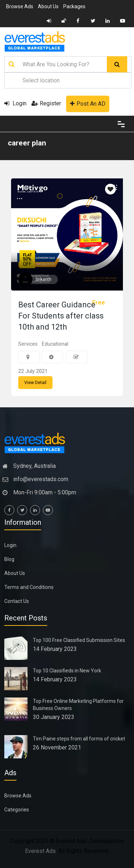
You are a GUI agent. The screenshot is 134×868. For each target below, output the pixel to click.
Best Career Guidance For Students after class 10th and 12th (61, 316)
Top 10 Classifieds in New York (67, 671)
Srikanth (43, 279)
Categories (17, 810)
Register (46, 103)
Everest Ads (40, 851)
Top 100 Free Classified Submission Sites (79, 640)
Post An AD (88, 104)
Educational (55, 344)
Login (15, 103)
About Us (48, 6)
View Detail (35, 383)
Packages (74, 6)
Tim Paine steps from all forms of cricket (79, 739)
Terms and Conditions (29, 587)
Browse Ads (20, 6)
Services (28, 344)
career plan (27, 143)
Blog (9, 559)
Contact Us (17, 601)
